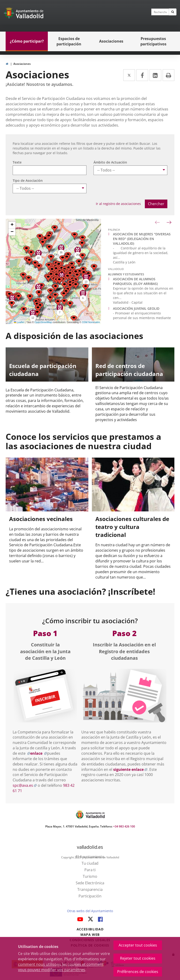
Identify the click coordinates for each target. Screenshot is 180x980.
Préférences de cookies (138, 972)
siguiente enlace (130, 769)
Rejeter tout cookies (138, 958)
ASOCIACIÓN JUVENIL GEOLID (136, 308)
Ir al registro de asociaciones (118, 204)
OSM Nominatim (91, 322)
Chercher (156, 204)
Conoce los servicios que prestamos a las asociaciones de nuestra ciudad (83, 441)
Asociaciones (22, 64)
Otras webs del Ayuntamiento (90, 911)
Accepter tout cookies (138, 945)
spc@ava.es (25, 785)
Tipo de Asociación (28, 180)
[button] (55, 229)
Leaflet (19, 322)
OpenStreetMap (43, 322)
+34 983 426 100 (124, 826)
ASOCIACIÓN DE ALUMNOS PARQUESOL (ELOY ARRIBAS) (135, 281)
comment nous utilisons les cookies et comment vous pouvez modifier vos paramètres (61, 967)
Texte (17, 162)
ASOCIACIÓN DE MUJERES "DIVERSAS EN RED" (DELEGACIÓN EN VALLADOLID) (142, 239)
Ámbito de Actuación (110, 162)
